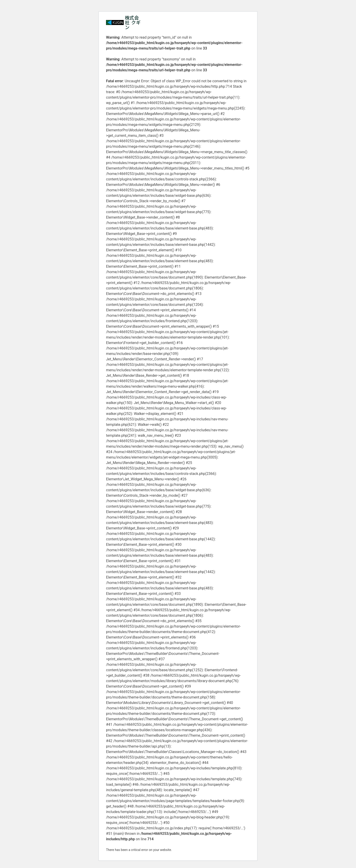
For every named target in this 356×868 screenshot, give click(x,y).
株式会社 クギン (133, 22)
